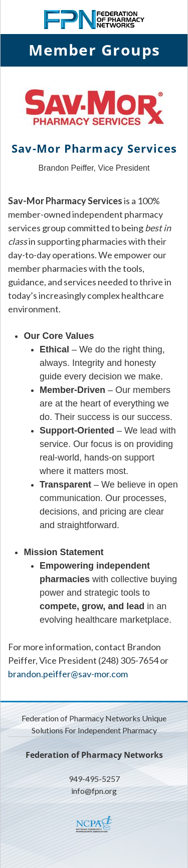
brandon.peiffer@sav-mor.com (68, 674)
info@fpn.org (94, 791)
